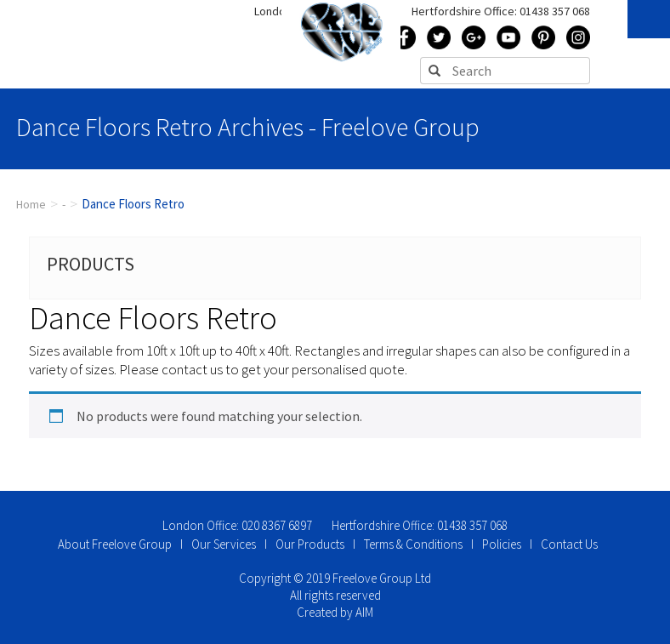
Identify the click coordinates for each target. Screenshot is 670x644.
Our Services (224, 544)
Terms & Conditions (413, 544)
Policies (502, 544)
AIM (364, 612)
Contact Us (569, 544)
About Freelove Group (115, 544)
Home (31, 204)
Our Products (310, 544)
